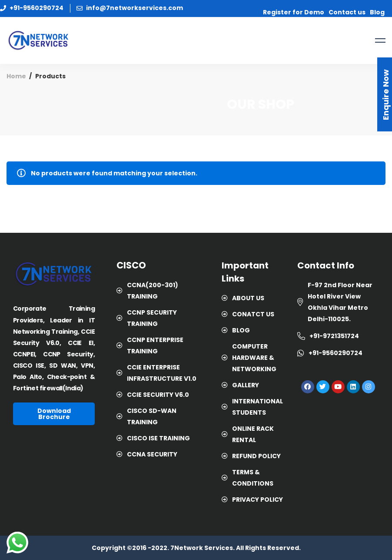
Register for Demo (294, 12)
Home (16, 76)
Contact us (347, 12)
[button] (54, 414)
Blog (377, 12)
